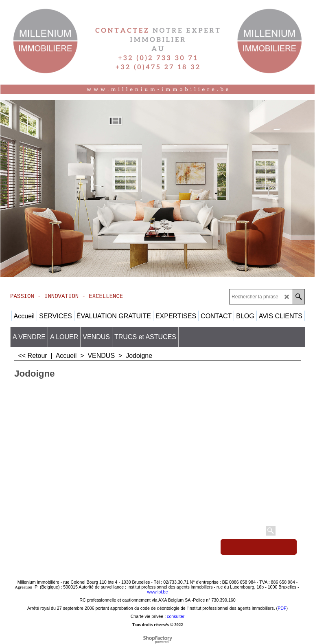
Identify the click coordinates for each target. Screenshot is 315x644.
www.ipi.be (158, 592)
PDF (282, 608)
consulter (176, 616)
